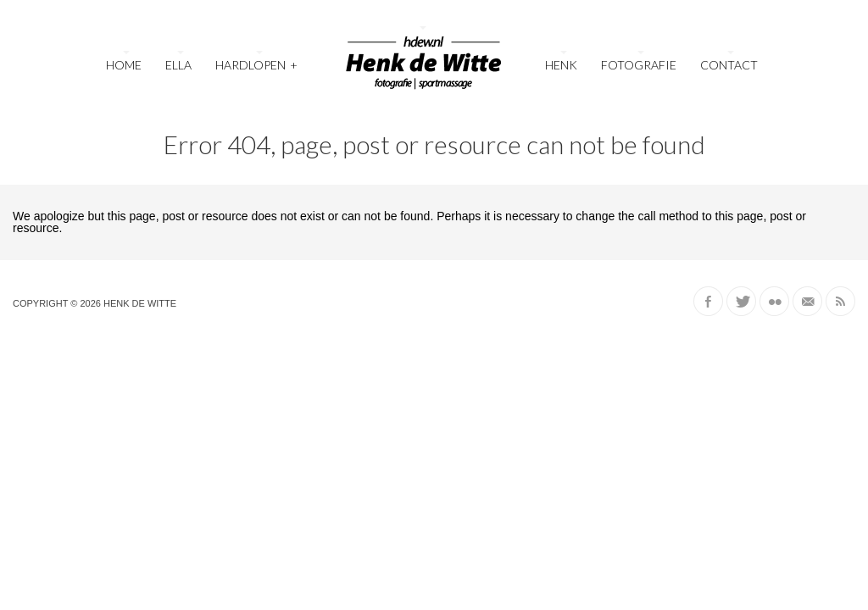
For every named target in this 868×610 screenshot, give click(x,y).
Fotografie (639, 65)
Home (124, 65)
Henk (561, 65)
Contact (729, 65)
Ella (178, 65)
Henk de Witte (140, 303)
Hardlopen (257, 63)
